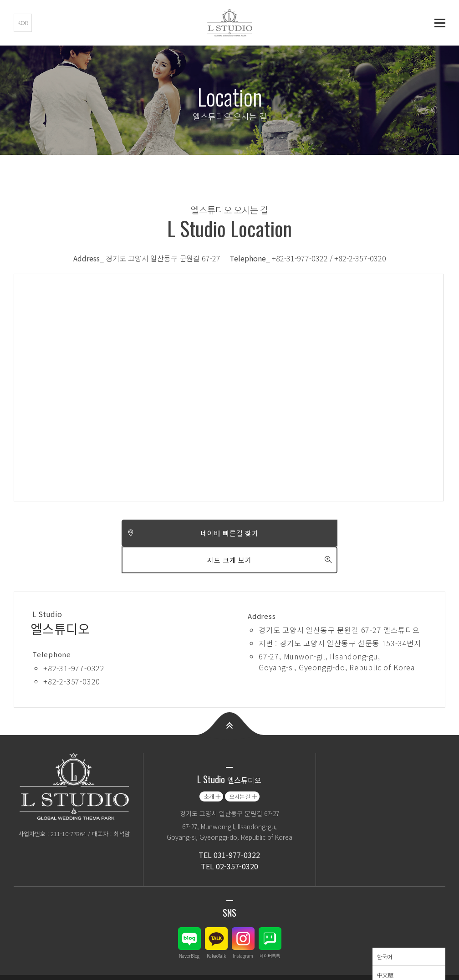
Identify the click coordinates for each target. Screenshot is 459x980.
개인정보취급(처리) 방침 (46, 964)
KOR (23, 23)
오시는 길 (240, 769)
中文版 (385, 948)
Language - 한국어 (401, 964)
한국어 (385, 930)
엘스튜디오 (229, 23)
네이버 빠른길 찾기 (122, 533)
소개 (209, 769)
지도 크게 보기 (337, 533)
